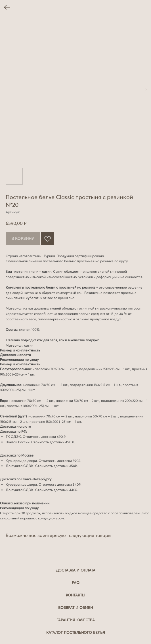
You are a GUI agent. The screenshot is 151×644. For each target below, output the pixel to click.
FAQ (76, 583)
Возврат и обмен (75, 607)
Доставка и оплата (76, 570)
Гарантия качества (76, 620)
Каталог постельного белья (76, 632)
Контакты (75, 595)
